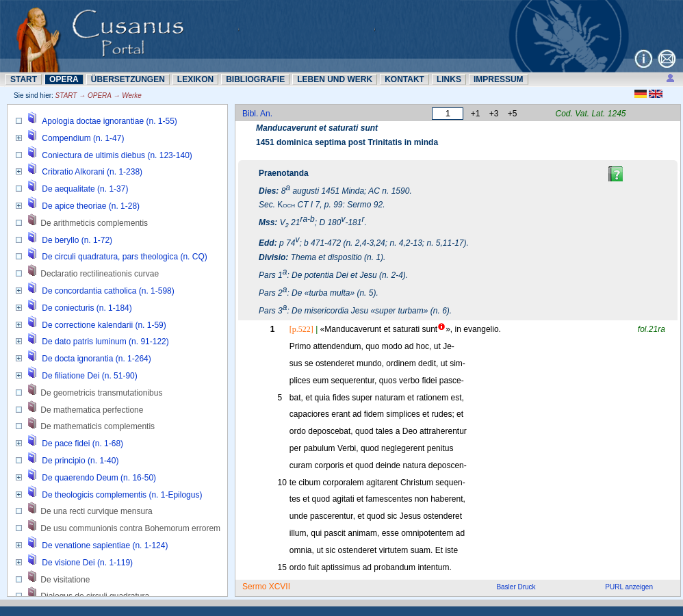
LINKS (449, 79)
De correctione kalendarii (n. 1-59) (104, 325)
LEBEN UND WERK (335, 79)
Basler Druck (516, 587)
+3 (494, 114)
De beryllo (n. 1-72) (77, 240)
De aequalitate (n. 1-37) (85, 189)
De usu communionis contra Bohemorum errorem (130, 528)
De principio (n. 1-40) (80, 461)
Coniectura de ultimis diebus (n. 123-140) (117, 155)
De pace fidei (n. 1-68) (82, 444)
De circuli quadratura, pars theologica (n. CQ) (124, 257)
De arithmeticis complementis (94, 223)
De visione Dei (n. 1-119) (87, 563)
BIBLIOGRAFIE (255, 79)
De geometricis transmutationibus (101, 393)
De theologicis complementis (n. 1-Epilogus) (122, 495)
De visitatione (65, 580)
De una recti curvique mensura (96, 511)
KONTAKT (404, 79)
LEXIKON (195, 79)
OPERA (64, 79)
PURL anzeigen (629, 587)
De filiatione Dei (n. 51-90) (89, 376)
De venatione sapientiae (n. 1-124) (105, 546)
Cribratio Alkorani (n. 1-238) (92, 172)
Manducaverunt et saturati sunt (317, 128)
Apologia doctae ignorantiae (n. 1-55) (109, 121)
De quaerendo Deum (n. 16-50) (99, 478)
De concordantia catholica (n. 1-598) (108, 291)
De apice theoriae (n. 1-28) (91, 206)
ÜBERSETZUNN (128, 79)
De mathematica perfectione (92, 410)
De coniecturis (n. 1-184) (87, 308)
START (24, 79)
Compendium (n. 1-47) (83, 138)
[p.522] (301, 329)
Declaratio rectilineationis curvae (100, 274)
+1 (476, 114)
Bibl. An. (257, 114)
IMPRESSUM (499, 79)
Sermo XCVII (266, 587)
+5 (513, 114)
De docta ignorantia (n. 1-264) (96, 359)
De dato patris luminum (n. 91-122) (105, 342)
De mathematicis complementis (98, 426)
